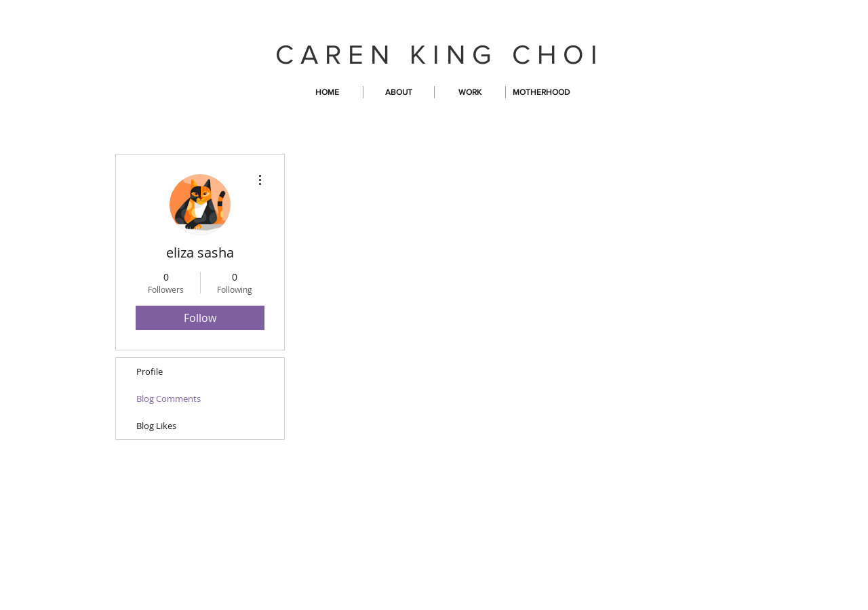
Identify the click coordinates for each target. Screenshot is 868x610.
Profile (150, 371)
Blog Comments (169, 399)
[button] (470, 92)
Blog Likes (156, 426)
